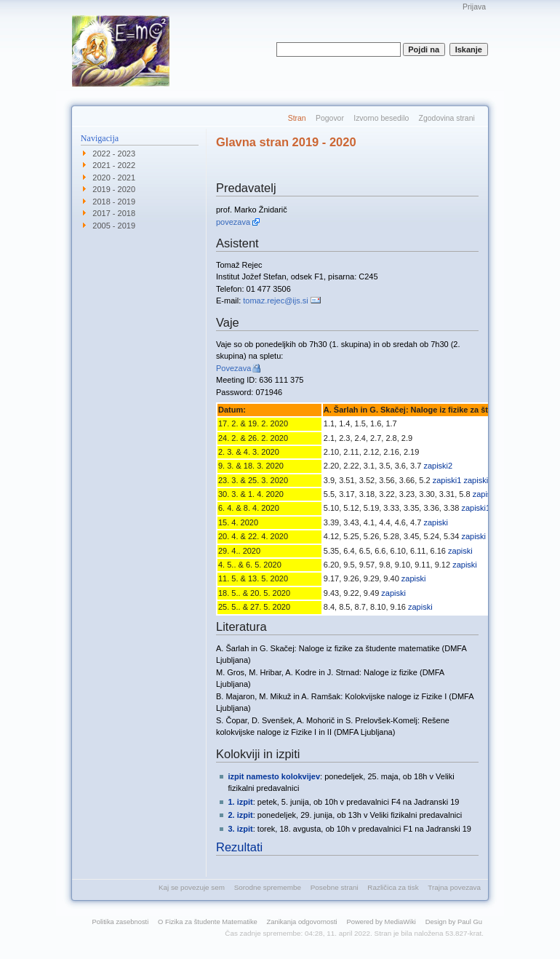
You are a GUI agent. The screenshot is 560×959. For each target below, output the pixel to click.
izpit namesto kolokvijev (275, 776)
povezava (233, 222)
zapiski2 (438, 466)
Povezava (233, 368)
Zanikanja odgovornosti (302, 922)
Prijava (474, 7)
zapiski (436, 522)
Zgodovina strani (447, 118)
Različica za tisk (393, 887)
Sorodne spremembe (268, 887)
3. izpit (241, 829)
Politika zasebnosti (121, 922)
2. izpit (241, 815)
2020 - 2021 (114, 178)
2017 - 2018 (114, 213)
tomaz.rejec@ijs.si (275, 301)
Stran (297, 118)
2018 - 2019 (114, 202)
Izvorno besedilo (381, 118)
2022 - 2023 (114, 154)
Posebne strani (335, 887)
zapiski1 (447, 480)
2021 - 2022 (114, 165)
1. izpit (241, 802)
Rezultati (239, 847)
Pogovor (330, 118)
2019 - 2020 (114, 189)
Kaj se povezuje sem (192, 887)
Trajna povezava (454, 887)
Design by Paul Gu (454, 922)
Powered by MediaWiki (381, 922)
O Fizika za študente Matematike (208, 922)
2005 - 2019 (114, 226)
